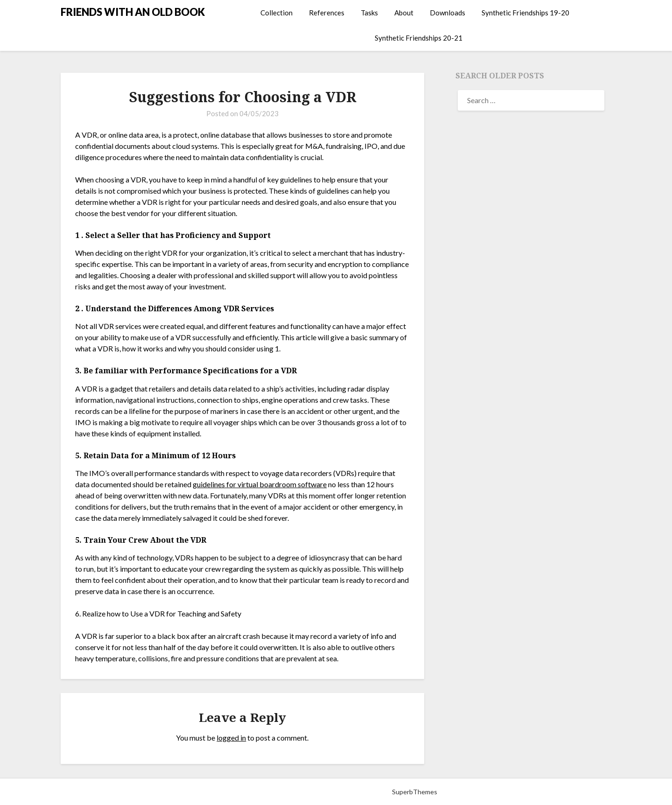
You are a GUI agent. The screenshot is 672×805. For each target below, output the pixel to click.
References (327, 13)
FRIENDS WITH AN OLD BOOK (133, 12)
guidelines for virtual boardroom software (260, 484)
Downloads (448, 13)
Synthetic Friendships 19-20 (525, 13)
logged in (231, 738)
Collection (276, 13)
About (404, 13)
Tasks (369, 13)
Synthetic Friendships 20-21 (419, 38)
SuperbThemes (415, 792)
